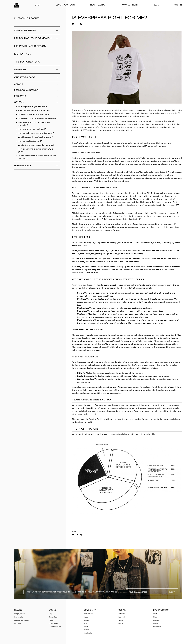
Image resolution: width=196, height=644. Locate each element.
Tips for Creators (37, 62)
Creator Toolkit (88, 614)
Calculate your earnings (22, 620)
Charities (156, 620)
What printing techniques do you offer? (36, 145)
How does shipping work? (30, 141)
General (37, 102)
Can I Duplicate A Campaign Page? (34, 114)
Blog (156, 5)
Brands (156, 623)
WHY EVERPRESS (37, 30)
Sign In (178, 5)
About (86, 627)
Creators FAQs (37, 77)
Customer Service (55, 627)
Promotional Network (37, 90)
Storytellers (157, 627)
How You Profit (129, 5)
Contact (86, 620)
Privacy (51, 620)
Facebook (122, 617)
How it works (98, 5)
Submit (172, 592)
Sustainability (88, 633)
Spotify (121, 623)
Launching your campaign (37, 38)
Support (86, 617)
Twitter (121, 620)
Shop (38, 5)
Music (155, 617)
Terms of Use (53, 617)
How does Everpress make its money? (36, 133)
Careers (86, 630)
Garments (17, 623)
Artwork (37, 84)
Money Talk (37, 54)
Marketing (37, 96)
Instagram (122, 614)
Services (37, 70)
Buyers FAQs (37, 166)
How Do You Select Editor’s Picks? (34, 111)
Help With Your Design (37, 46)
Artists (155, 614)
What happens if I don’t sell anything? (35, 137)
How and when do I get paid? (32, 129)
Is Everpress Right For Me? (32, 106)
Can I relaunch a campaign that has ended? (38, 118)
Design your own (65, 5)
